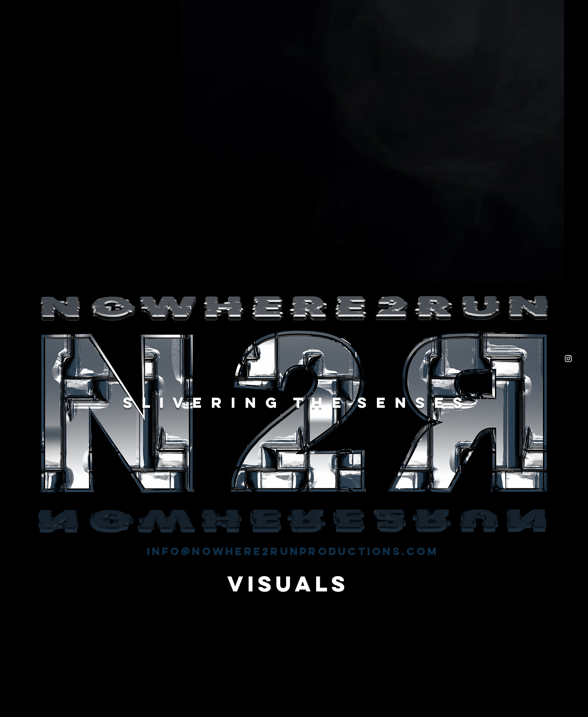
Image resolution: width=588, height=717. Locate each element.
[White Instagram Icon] (568, 358)
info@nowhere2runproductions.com (293, 551)
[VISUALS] (288, 584)
